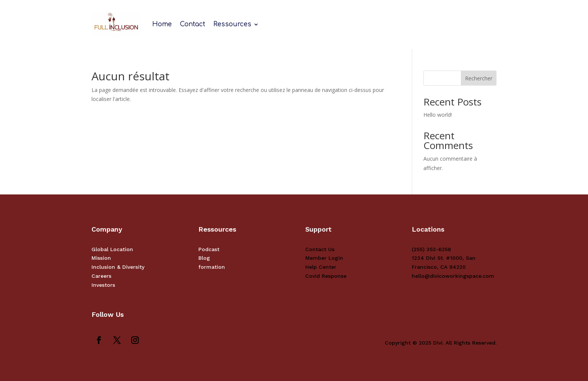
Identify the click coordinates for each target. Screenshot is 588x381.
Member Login (324, 258)
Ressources (232, 24)
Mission (101, 258)
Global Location (112, 249)
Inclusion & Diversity (118, 267)
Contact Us (320, 249)
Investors (103, 285)
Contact (193, 24)
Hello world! (438, 115)
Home (162, 24)
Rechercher (479, 78)
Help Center (321, 267)
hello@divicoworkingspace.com (453, 276)
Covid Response (326, 276)
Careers (101, 276)
